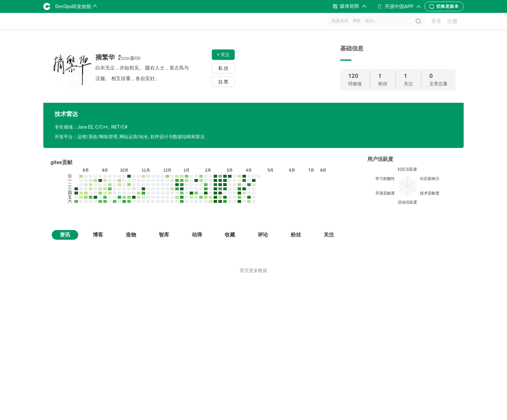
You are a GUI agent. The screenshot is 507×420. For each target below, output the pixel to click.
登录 (436, 21)
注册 (452, 21)
